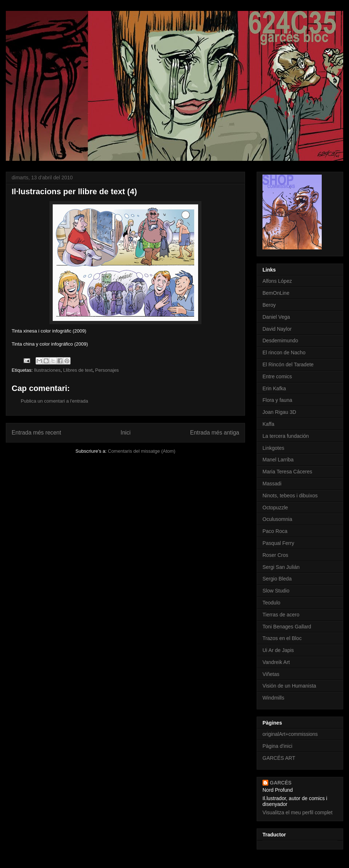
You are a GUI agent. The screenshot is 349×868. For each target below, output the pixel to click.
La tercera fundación (286, 436)
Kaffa (268, 424)
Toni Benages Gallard (287, 627)
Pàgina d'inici (277, 746)
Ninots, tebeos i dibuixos (290, 496)
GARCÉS (281, 783)
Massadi (272, 484)
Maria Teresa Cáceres (287, 472)
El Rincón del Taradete (288, 364)
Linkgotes (273, 448)
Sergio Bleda (277, 579)
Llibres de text (78, 370)
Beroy (269, 305)
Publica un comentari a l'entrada (54, 401)
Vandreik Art (276, 662)
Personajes (107, 370)
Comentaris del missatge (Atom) (142, 451)
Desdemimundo (280, 341)
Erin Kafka (274, 388)
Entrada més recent (36, 433)
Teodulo (271, 603)
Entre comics (277, 376)
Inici (126, 433)
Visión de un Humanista (289, 686)
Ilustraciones (47, 370)
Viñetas (271, 674)
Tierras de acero (281, 615)
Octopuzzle (275, 508)
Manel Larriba (278, 460)
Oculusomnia (277, 519)
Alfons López (277, 281)
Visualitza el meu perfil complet (298, 812)
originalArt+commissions (290, 734)
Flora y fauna (277, 400)
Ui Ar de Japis (278, 650)
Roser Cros (275, 555)
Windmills (273, 698)
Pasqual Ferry (278, 543)
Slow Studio (276, 591)
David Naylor (277, 329)
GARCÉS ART (279, 758)
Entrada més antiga (215, 433)
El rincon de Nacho (284, 353)
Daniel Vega (276, 317)
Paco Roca (275, 531)
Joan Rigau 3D (279, 412)
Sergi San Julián (281, 567)
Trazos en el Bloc (282, 638)
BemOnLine (276, 293)
